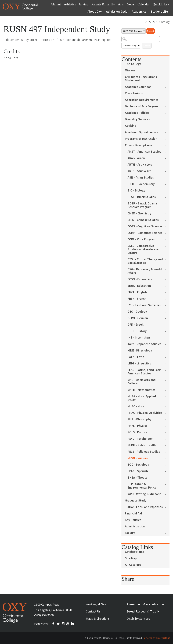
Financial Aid (133, 514)
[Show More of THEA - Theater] (167, 477)
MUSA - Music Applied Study (142, 398)
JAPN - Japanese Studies (144, 344)
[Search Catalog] (141, 39)
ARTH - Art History (140, 165)
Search (147, 46)
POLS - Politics (137, 432)
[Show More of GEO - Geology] (167, 311)
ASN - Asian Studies (141, 178)
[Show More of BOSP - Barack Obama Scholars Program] (167, 203)
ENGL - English (137, 292)
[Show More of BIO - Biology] (167, 190)
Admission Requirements (142, 100)
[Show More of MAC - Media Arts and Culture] (167, 380)
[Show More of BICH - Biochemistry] (167, 184)
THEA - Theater (138, 478)
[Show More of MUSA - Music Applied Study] (167, 396)
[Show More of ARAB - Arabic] (167, 158)
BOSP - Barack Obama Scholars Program (142, 205)
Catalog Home (135, 552)
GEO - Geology (137, 312)
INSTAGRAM (63, 624)
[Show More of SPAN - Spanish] (167, 471)
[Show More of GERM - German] (167, 318)
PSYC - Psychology (140, 439)
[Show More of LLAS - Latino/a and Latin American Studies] (167, 370)
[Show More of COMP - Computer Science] (167, 233)
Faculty (130, 533)
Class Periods (134, 93)
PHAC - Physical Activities (145, 413)
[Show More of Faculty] (167, 533)
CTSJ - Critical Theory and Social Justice (145, 261)
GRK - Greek (136, 325)
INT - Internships (139, 338)
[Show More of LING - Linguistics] (167, 363)
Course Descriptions (138, 145)
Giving (84, 4)
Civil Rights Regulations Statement (141, 79)
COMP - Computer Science (145, 233)
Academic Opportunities (141, 132)
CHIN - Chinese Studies (143, 220)
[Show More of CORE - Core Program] (167, 239)
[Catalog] (134, 31)
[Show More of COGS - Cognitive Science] (167, 226)
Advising (131, 126)
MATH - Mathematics (141, 390)
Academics (139, 11)
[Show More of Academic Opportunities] (167, 132)
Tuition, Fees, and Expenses (144, 507)
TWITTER (59, 624)
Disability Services (137, 119)
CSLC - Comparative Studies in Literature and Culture (144, 249)
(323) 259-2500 (44, 615)
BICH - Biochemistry (141, 184)
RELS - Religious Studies (144, 452)
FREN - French (137, 299)
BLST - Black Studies (142, 197)
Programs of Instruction (141, 139)
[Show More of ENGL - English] (167, 292)
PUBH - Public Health (142, 445)
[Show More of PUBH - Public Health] (167, 445)
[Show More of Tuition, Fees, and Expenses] (167, 507)
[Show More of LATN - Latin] (167, 357)
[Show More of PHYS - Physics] (167, 426)
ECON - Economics (140, 279)
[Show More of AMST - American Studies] (167, 152)
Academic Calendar (138, 87)
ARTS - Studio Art (139, 171)
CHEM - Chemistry (139, 213)
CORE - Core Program (141, 239)
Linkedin (73, 624)
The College (133, 64)
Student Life (159, 11)
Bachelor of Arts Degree (141, 106)
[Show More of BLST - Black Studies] (167, 197)
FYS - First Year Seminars (144, 305)
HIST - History (137, 331)
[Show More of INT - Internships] (167, 337)
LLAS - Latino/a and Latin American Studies (145, 372)
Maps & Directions (98, 619)
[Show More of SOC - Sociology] (167, 464)
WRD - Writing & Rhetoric (144, 494)
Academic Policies (137, 113)
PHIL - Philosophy (139, 419)
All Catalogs (133, 565)
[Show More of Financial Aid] (167, 513)
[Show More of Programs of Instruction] (167, 139)
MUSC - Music (136, 406)
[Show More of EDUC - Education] (167, 286)
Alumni (56, 4)
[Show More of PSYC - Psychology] (167, 439)
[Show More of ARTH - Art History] (167, 164)
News (131, 4)
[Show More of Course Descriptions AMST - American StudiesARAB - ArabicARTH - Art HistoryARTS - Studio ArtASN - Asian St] (167, 145)
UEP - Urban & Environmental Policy (142, 486)
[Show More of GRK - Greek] (167, 324)
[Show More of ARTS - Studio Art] (167, 171)
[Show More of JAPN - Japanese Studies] (167, 344)
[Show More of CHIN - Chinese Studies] (167, 220)
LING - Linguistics (139, 363)
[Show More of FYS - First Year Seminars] (167, 305)
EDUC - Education (139, 286)
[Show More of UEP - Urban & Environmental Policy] (167, 484)
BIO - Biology (136, 191)
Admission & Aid (117, 11)
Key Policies (133, 520)
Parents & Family (103, 4)
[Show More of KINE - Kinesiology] (167, 350)
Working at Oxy (96, 604)
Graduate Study (136, 501)
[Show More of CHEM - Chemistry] (167, 213)
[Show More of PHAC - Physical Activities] (167, 413)
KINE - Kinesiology (140, 351)
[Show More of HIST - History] (167, 331)
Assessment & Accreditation (145, 604)
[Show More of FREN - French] (167, 299)
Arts (121, 4)
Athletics (70, 4)
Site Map (131, 558)
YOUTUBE (68, 624)
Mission (130, 70)
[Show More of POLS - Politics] (167, 432)
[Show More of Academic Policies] (167, 113)
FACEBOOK (54, 624)
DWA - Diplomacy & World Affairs (145, 271)
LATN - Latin (136, 357)
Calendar (144, 4)
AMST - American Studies (144, 152)
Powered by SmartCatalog (157, 638)
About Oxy (95, 11)
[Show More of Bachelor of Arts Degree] (167, 106)
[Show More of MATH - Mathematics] (167, 390)
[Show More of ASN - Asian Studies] (167, 177)
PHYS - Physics (137, 426)
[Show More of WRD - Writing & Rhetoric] (167, 494)
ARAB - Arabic (137, 158)
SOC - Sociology (138, 465)
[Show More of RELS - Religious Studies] (167, 452)
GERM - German (138, 318)
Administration (135, 526)
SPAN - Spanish (138, 471)
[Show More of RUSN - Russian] (167, 458)
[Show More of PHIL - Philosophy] (167, 419)
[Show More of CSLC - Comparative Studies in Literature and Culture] (167, 246)
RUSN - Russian (138, 458)
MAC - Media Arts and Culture (142, 382)
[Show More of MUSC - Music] (167, 406)
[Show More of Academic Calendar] (167, 87)
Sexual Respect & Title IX (143, 611)
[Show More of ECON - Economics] (167, 279)
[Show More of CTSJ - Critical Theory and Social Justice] (167, 259)
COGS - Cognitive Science (145, 226)
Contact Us (93, 611)
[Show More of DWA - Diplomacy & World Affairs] (167, 269)
